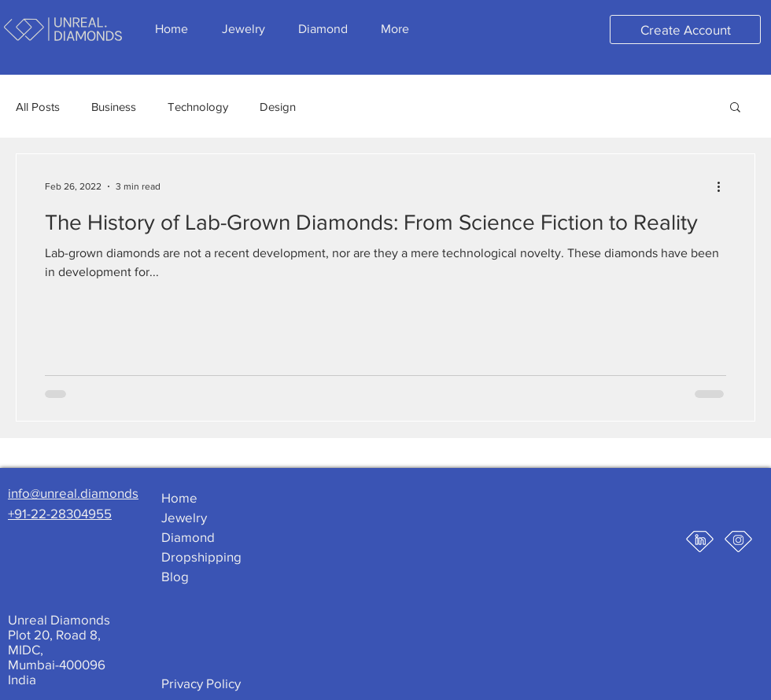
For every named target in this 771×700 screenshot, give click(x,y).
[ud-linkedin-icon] (700, 542)
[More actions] (724, 186)
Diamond (188, 537)
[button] (735, 108)
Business (114, 107)
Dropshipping (201, 556)
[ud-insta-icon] (738, 542)
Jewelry (184, 517)
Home (179, 497)
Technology (198, 107)
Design (278, 107)
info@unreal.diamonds (73, 493)
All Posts (38, 107)
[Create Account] (685, 29)
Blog (175, 576)
